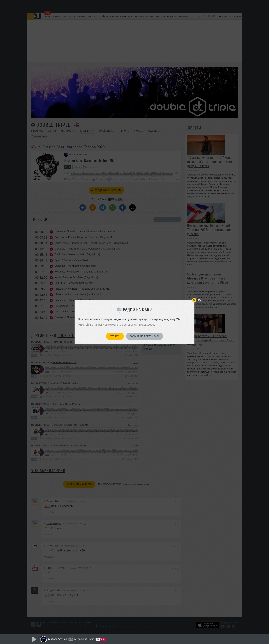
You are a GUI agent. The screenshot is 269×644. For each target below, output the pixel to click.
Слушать (115, 336)
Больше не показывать (145, 336)
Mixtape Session (58, 639)
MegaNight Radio (84, 639)
